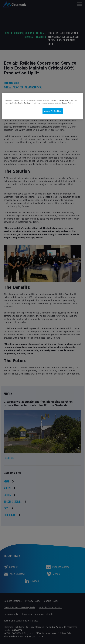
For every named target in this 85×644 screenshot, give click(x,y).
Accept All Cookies (52, 111)
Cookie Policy (64, 100)
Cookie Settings (24, 103)
